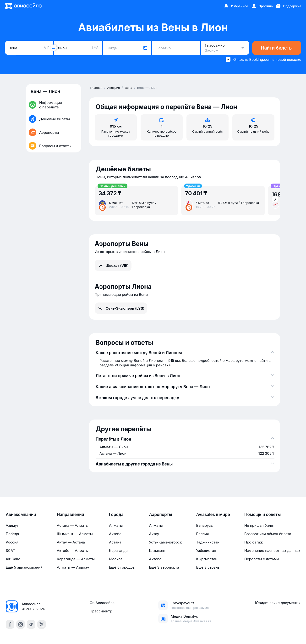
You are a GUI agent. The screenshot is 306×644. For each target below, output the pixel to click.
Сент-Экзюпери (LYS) (121, 308)
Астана (115, 542)
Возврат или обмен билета (268, 534)
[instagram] (21, 624)
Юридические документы (278, 603)
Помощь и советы (262, 515)
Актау (154, 534)
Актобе (115, 534)
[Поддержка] (288, 6)
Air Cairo (13, 559)
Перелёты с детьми (262, 559)
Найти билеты (277, 48)
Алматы (116, 525)
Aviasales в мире (213, 515)
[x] (42, 624)
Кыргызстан (207, 559)
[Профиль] (262, 6)
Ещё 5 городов (122, 567)
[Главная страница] (23, 6)
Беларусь (205, 525)
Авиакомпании (21, 515)
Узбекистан (206, 551)
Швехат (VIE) (113, 265)
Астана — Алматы (73, 525)
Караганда (118, 551)
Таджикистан (208, 542)
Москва (116, 559)
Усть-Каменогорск (165, 542)
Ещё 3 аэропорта (164, 567)
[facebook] (10, 624)
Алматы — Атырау (73, 567)
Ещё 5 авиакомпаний (24, 567)
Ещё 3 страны (208, 567)
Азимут (12, 525)
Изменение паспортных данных (272, 551)
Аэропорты (160, 515)
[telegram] (31, 624)
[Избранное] (236, 6)
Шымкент (157, 551)
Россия (12, 542)
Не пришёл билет (260, 525)
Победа (12, 534)
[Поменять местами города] (54, 48)
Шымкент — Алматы (75, 534)
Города (116, 515)
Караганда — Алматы (76, 559)
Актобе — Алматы (73, 551)
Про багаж (254, 542)
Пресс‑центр (101, 611)
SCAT (10, 551)
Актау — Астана (71, 542)
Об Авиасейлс (102, 603)
